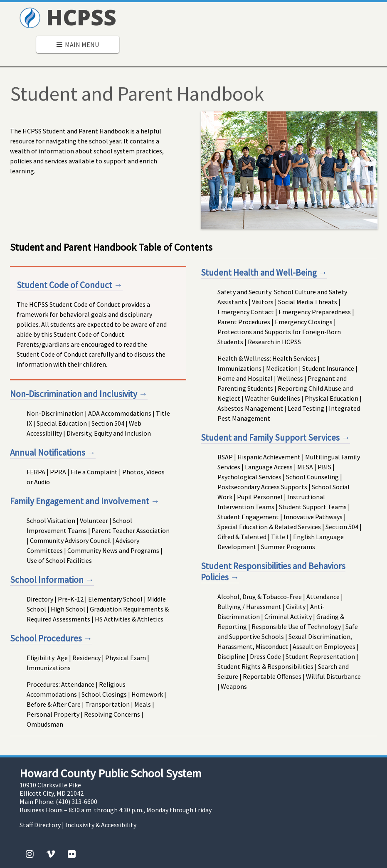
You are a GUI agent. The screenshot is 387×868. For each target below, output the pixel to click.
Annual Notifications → (53, 452)
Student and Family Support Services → (275, 438)
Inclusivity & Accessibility (101, 825)
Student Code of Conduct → (70, 285)
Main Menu (78, 44)
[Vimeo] (51, 854)
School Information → (52, 580)
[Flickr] (72, 854)
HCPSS (68, 17)
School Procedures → (51, 638)
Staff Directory (40, 825)
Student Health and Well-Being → (264, 272)
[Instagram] (30, 854)
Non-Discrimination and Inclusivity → (79, 394)
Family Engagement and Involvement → (85, 501)
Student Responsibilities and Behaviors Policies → (273, 572)
